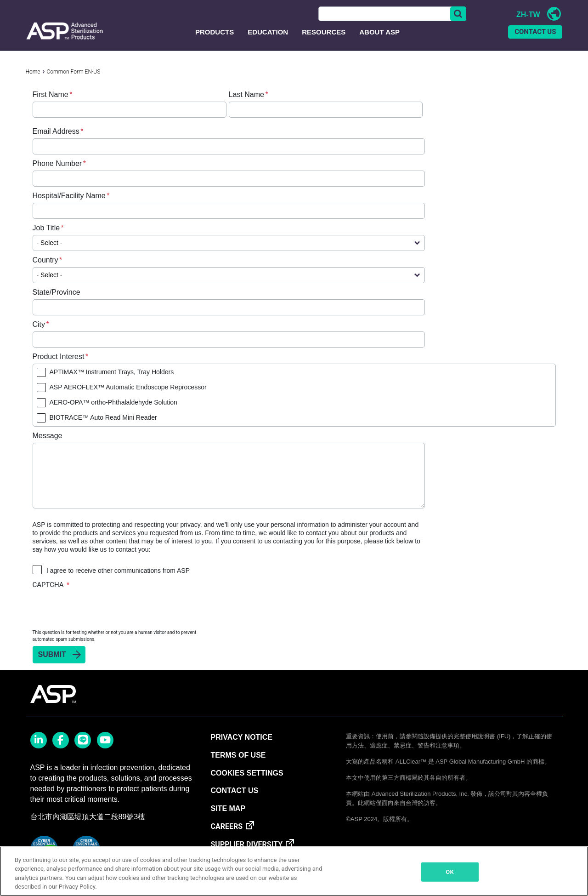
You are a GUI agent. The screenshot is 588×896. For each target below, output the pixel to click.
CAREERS (226, 838)
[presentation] (102, 620)
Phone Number (57, 174)
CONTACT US (535, 43)
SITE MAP (228, 820)
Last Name (246, 106)
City (39, 335)
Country (45, 271)
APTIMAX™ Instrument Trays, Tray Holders (112, 383)
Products (215, 43)
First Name (51, 106)
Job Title (46, 239)
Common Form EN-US (74, 83)
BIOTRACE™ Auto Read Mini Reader (103, 428)
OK (449, 872)
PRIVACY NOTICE (241, 749)
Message (48, 447)
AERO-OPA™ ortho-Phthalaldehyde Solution (113, 413)
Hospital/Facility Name (69, 207)
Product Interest (59, 368)
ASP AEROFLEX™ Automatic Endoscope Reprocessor (128, 398)
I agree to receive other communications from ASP (118, 582)
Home (33, 83)
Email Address (56, 142)
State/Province (57, 303)
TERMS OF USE (238, 767)
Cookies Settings (247, 785)
